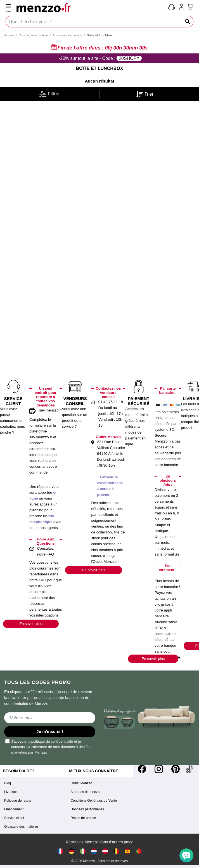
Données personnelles (87, 809)
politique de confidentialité (52, 741)
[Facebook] (142, 769)
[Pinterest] (176, 769)
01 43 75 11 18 (111, 402)
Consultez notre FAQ (46, 551)
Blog (8, 783)
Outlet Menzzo (81, 783)
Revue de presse (83, 818)
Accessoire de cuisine (67, 35)
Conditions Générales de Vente (94, 801)
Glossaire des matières (21, 827)
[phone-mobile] (172, 7)
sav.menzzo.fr (50, 410)
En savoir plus (31, 624)
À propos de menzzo (86, 792)
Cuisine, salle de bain (33, 35)
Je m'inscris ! (50, 731)
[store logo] (91, 7)
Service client (14, 818)
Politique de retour (18, 801)
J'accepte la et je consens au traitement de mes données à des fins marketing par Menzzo (48, 747)
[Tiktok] (189, 769)
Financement (14, 809)
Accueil (9, 35)
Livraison (11, 792)
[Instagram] (159, 769)
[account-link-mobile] (183, 7)
